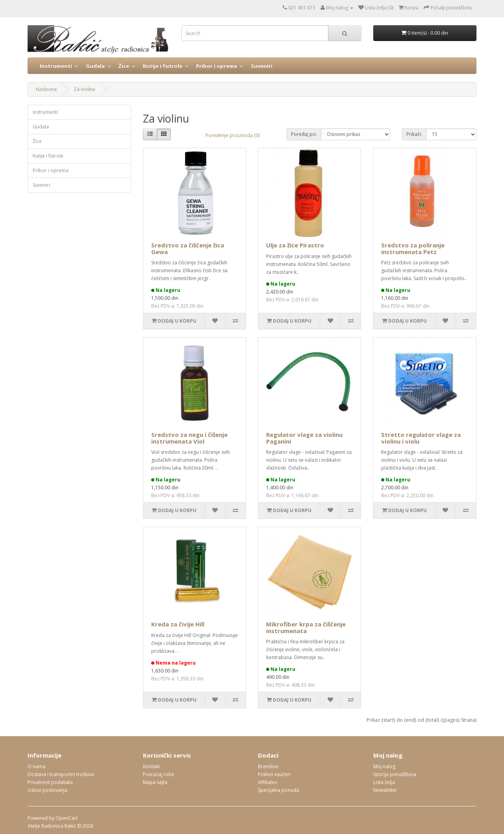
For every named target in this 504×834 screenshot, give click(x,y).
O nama (36, 766)
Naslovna (46, 89)
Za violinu (84, 89)
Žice (124, 66)
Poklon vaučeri (274, 774)
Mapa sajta (155, 782)
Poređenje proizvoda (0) (233, 135)
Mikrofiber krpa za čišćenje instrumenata (306, 627)
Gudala (95, 66)
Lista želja (384, 782)
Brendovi (268, 766)
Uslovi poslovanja (47, 790)
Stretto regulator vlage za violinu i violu (421, 438)
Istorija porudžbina (395, 774)
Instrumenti (56, 66)
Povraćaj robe (159, 774)
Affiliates (268, 782)
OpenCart (67, 818)
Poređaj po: (304, 134)
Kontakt (151, 766)
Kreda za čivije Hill (178, 624)
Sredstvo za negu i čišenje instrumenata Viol (189, 438)
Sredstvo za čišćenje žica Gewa (188, 248)
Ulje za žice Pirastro (295, 245)
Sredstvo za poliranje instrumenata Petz (413, 248)
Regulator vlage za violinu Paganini (304, 438)
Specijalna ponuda (279, 790)
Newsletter (385, 790)
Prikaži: (414, 134)
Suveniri (262, 66)
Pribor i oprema (217, 66)
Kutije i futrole (163, 66)
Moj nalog (384, 766)
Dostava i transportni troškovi (61, 774)
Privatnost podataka (50, 782)
